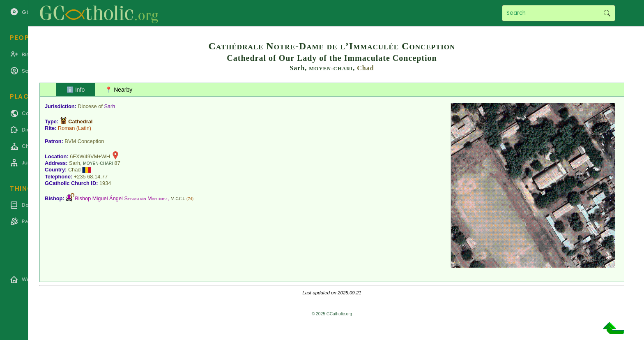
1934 (105, 183)
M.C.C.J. (178, 199)
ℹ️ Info (76, 90)
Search (607, 13)
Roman (66, 128)
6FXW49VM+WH (90, 156)
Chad (365, 68)
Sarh (109, 106)
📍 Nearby (119, 90)
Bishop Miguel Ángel (121, 198)
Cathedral (80, 121)
